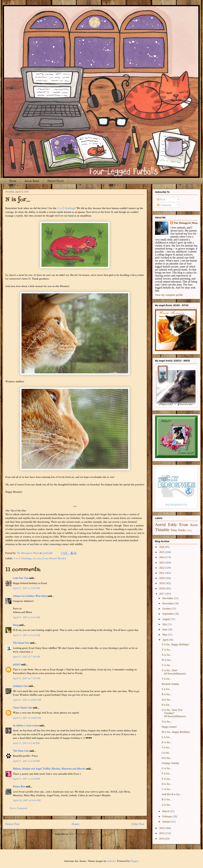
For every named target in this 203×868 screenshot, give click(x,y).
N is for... (167, 722)
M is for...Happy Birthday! (176, 732)
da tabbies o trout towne (26, 726)
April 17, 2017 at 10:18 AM (27, 718)
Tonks (182, 530)
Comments (164, 205)
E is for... (166, 779)
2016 (162, 828)
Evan (45, 558)
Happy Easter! (169, 727)
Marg (16, 625)
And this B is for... (171, 794)
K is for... (167, 742)
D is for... (167, 784)
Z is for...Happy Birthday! (175, 644)
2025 (162, 552)
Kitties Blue (19, 787)
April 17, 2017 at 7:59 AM (26, 678)
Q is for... (167, 700)
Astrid (160, 525)
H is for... (167, 758)
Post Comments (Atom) (82, 834)
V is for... (167, 665)
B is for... (167, 799)
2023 (162, 563)
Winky (189, 530)
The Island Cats (21, 643)
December (168, 598)
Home (13, 181)
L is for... (166, 737)
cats (39, 558)
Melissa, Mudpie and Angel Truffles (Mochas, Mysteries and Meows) (49, 769)
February (167, 816)
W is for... (167, 660)
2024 (162, 557)
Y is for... (167, 650)
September (168, 614)
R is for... (167, 694)
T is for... (166, 679)
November (168, 603)
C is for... (167, 789)
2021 (162, 573)
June (165, 629)
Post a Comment (18, 808)
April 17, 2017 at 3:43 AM (26, 617)
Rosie (194, 525)
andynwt (111, 861)
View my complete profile (169, 295)
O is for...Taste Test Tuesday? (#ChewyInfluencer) (174, 713)
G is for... (167, 768)
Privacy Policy (56, 181)
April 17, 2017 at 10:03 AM (27, 700)
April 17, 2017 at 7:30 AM (26, 657)
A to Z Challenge (66, 208)
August (166, 619)
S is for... (166, 689)
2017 (162, 594)
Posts (161, 199)
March (166, 811)
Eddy (172, 525)
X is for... (167, 655)
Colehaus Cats (20, 686)
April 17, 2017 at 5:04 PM (26, 779)
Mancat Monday (58, 558)
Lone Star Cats (21, 578)
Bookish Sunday (170, 684)
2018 (162, 588)
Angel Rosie (32, 181)
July (165, 624)
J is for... (166, 747)
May (165, 635)
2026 (162, 547)
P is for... (166, 705)
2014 (162, 839)
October (167, 609)
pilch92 (17, 665)
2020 (162, 578)
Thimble (162, 530)
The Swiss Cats (21, 751)
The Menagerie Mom (186, 223)
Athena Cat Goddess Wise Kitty (30, 596)
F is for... (166, 773)
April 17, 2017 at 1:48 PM (26, 743)
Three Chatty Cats (22, 708)
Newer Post (12, 824)
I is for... (166, 753)
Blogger (134, 861)
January (167, 822)
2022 (162, 568)
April (165, 640)
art (34, 558)
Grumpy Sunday (170, 763)
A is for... (167, 805)
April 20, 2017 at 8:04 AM (27, 800)
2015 (162, 833)
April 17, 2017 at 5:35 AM (26, 635)
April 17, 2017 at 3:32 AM (26, 588)
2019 (162, 583)
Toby (174, 530)
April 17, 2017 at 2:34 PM (26, 761)
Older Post (138, 824)
